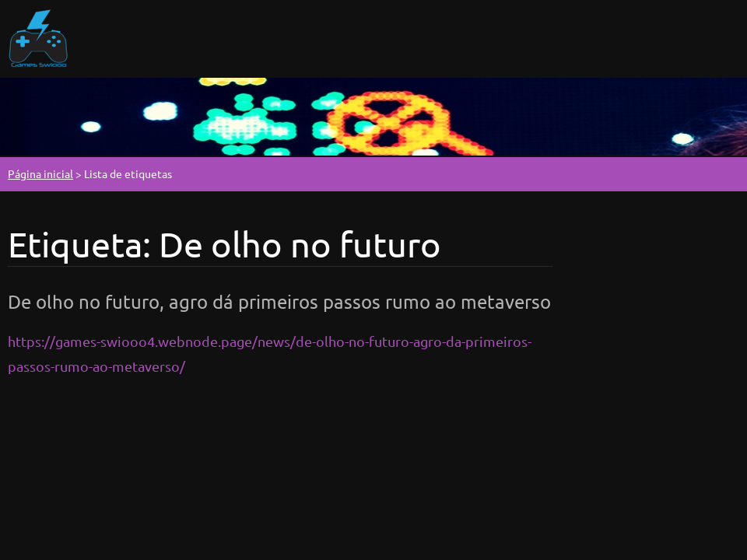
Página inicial (40, 173)
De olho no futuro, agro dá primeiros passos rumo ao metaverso (279, 301)
